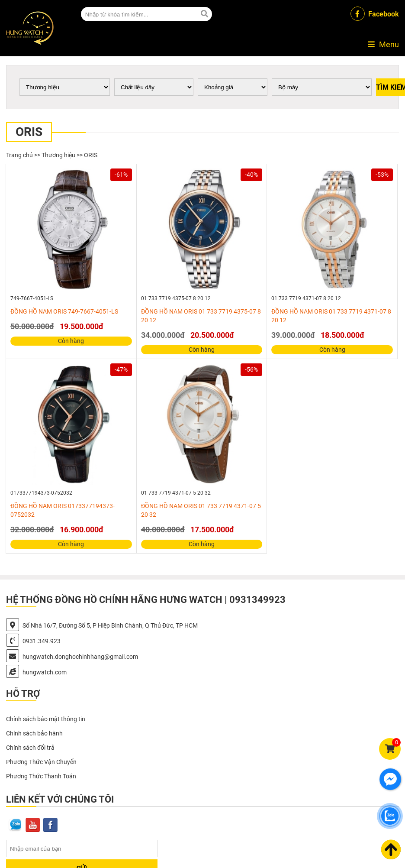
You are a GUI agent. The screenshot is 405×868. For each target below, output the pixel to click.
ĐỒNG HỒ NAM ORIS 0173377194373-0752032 (63, 510)
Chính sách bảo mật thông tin (46, 719)
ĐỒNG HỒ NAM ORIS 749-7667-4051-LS (64, 311)
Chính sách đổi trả (30, 748)
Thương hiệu (58, 155)
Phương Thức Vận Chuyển (41, 762)
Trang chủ (19, 155)
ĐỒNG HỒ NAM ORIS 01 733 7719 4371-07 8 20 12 (331, 316)
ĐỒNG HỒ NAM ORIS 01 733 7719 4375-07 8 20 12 (201, 316)
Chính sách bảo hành (34, 733)
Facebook (375, 14)
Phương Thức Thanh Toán (41, 776)
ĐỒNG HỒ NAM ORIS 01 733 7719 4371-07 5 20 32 (201, 510)
